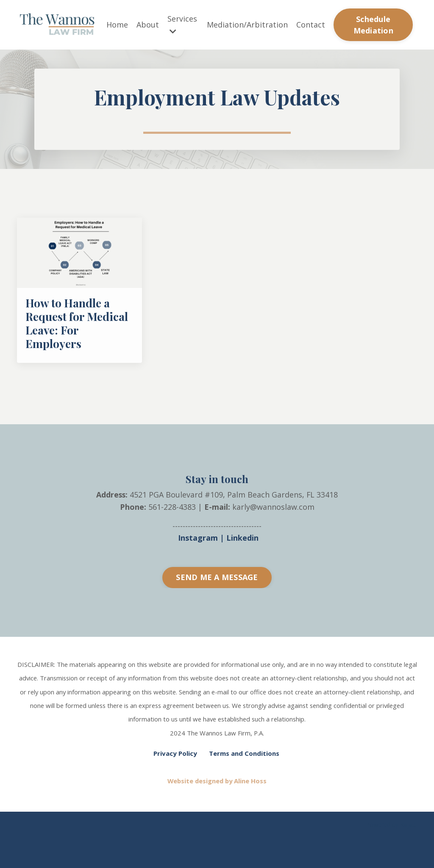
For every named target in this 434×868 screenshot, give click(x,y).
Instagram (198, 571)
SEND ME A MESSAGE (217, 610)
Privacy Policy (175, 784)
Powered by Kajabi (391, 855)
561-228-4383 (172, 539)
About (148, 25)
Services (182, 24)
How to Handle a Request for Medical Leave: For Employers (74, 353)
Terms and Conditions (244, 784)
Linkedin (242, 571)
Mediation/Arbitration (247, 25)
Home (117, 25)
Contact (311, 25)
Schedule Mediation (373, 25)
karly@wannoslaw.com (273, 539)
